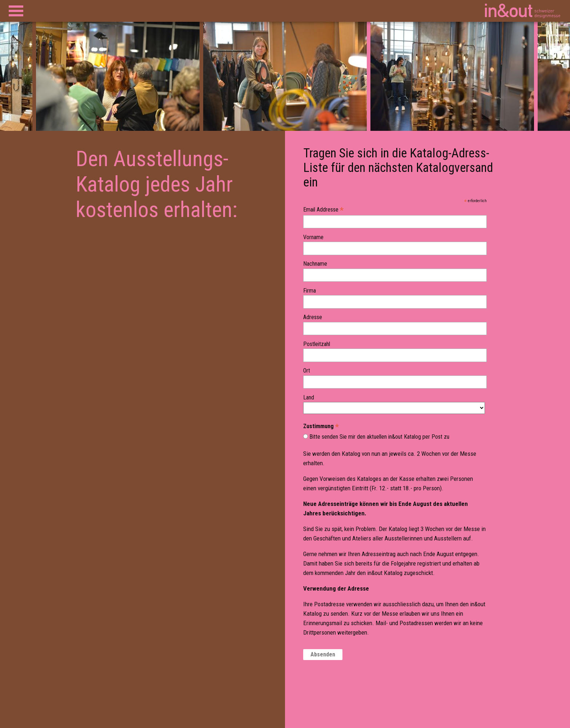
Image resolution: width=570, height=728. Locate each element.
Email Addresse (323, 210)
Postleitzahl (317, 344)
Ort (307, 371)
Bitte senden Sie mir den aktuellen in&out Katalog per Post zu (379, 437)
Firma (310, 291)
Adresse (313, 317)
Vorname (313, 237)
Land (309, 398)
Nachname (315, 264)
